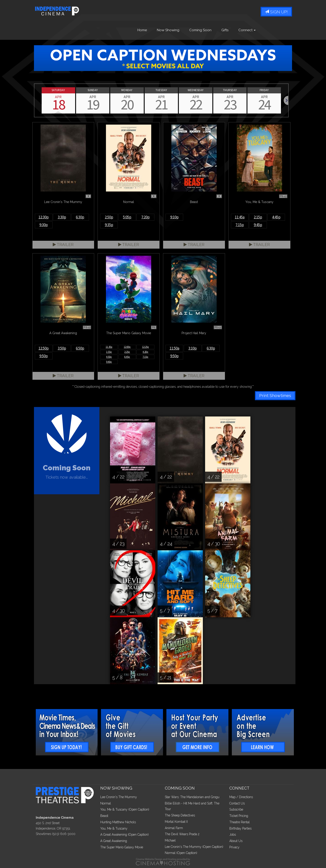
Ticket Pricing (239, 816)
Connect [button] (247, 30)
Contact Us (237, 803)
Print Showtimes (275, 396)
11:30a (109, 347)
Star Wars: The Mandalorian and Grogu (192, 797)
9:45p (258, 225)
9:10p (174, 217)
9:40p (109, 362)
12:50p (44, 348)
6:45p (127, 357)
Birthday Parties (240, 828)
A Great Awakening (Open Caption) (125, 835)
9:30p (44, 225)
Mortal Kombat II (176, 822)
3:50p (62, 348)
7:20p (145, 217)
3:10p (193, 348)
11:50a (174, 348)
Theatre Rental (240, 822)
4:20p (145, 352)
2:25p (127, 352)
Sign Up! (276, 12)
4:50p (109, 357)
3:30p (62, 217)
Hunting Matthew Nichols (118, 822)
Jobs (233, 835)
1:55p (109, 352)
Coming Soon (200, 30)
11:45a (240, 217)
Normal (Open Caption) (181, 853)
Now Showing (168, 30)
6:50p (80, 348)
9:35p (109, 225)
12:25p (146, 347)
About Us (236, 841)
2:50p (109, 217)
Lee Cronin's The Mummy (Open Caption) (194, 847)
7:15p (240, 225)
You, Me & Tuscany (114, 828)
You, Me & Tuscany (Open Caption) (125, 809)
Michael (170, 840)
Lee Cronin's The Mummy (119, 797)
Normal (106, 803)
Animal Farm (174, 828)
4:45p (276, 217)
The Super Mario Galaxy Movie (122, 847)
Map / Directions (241, 797)
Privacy (234, 847)
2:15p (258, 217)
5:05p (127, 217)
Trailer (63, 245)
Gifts (225, 30)
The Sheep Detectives (180, 815)
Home (142, 30)
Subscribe (236, 809)
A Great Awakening (114, 841)
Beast (104, 816)
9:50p (44, 356)
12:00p (127, 347)
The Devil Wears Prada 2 (182, 834)
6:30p (80, 217)
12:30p (44, 217)
